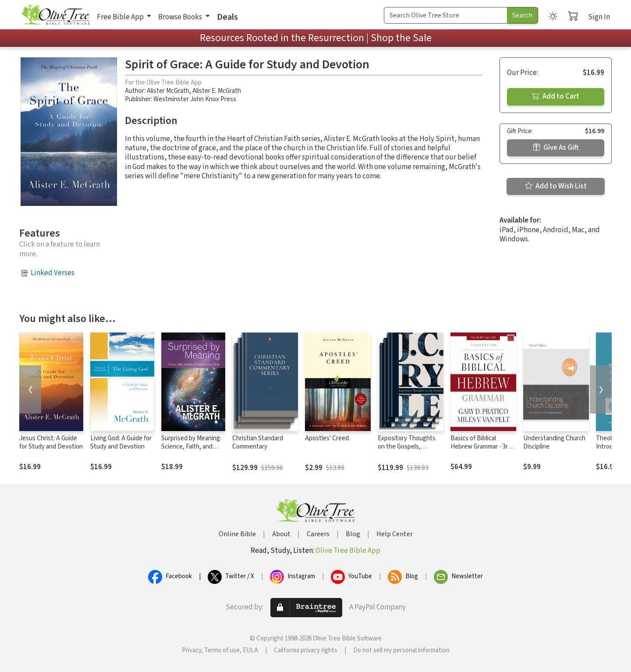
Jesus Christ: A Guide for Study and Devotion (51, 442)
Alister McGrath (168, 91)
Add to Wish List (556, 186)
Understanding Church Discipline (554, 442)
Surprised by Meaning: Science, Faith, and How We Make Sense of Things (191, 451)
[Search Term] (446, 15)
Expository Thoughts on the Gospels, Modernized (407, 447)
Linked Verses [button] (53, 273)
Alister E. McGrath (217, 91)
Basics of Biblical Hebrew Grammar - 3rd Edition (481, 447)
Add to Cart (556, 96)
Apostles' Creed (327, 438)
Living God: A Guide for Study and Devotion (121, 442)
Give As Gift (556, 148)
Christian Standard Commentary (258, 442)
